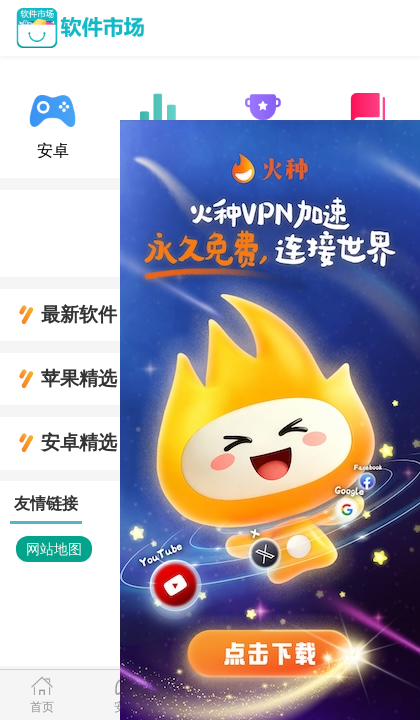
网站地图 (54, 549)
